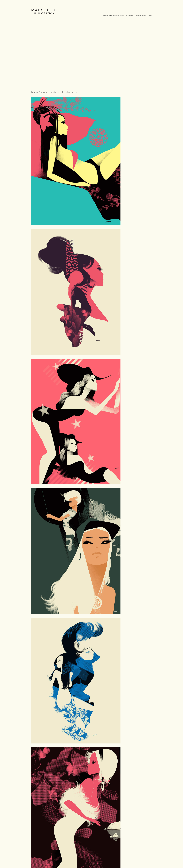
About (144, 15)
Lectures (138, 15)
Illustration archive (119, 15)
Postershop (130, 15)
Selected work (107, 15)
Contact (149, 15)
